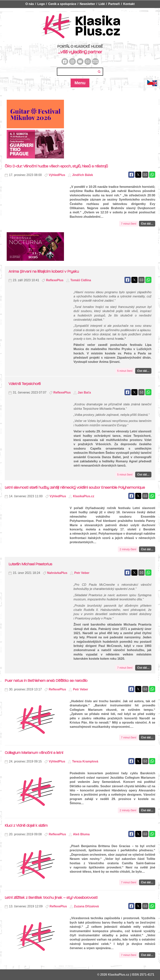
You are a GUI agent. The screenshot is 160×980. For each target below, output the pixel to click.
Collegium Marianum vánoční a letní (34, 753)
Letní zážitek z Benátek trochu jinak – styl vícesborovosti (51, 898)
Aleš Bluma (81, 834)
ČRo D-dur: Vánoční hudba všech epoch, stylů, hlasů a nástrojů (56, 166)
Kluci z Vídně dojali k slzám (26, 825)
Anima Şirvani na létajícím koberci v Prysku (44, 271)
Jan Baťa (84, 392)
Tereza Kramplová (85, 761)
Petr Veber (82, 573)
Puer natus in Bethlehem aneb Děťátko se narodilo (46, 681)
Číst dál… (147, 224)
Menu (80, 83)
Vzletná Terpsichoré (25, 384)
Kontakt (129, 4)
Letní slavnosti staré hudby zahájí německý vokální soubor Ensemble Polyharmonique (75, 487)
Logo (41, 4)
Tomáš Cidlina (81, 280)
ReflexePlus (55, 280)
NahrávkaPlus (57, 573)
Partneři (114, 4)
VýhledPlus (57, 175)
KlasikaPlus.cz (84, 496)
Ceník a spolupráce (62, 4)
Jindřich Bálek (83, 175)
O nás (30, 4)
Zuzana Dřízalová (86, 906)
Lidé (102, 4)
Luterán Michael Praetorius (30, 564)
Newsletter (87, 4)
